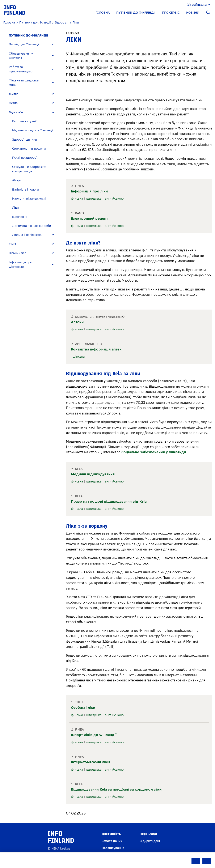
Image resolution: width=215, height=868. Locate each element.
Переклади (148, 834)
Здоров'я (16, 112)
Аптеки (77, 322)
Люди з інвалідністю (27, 235)
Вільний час (17, 253)
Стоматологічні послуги (29, 149)
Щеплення (20, 217)
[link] (15, 10)
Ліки (15, 208)
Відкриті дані (150, 841)
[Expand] (53, 44)
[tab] (33, 44)
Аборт (17, 180)
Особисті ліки (83, 708)
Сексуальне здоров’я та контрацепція (29, 169)
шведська (94, 199)
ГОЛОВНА (103, 13)
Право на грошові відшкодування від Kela (109, 501)
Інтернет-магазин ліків (91, 762)
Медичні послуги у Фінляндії (33, 130)
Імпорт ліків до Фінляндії (94, 735)
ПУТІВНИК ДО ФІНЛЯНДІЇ (136, 13)
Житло (14, 94)
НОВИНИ (193, 13)
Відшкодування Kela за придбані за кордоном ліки (116, 789)
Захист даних (112, 841)
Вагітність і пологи (26, 190)
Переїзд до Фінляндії (24, 44)
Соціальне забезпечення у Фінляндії (154, 452)
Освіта (13, 103)
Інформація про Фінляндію (20, 265)
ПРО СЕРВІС (171, 13)
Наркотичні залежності (29, 199)
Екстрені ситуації (24, 121)
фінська (77, 199)
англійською (114, 199)
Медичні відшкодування (93, 474)
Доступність (111, 834)
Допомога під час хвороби (32, 226)
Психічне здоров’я (25, 158)
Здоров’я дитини (25, 140)
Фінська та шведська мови (24, 83)
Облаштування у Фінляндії (21, 56)
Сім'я (12, 244)
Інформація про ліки (89, 191)
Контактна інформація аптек (96, 349)
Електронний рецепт (90, 219)
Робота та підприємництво (21, 69)
